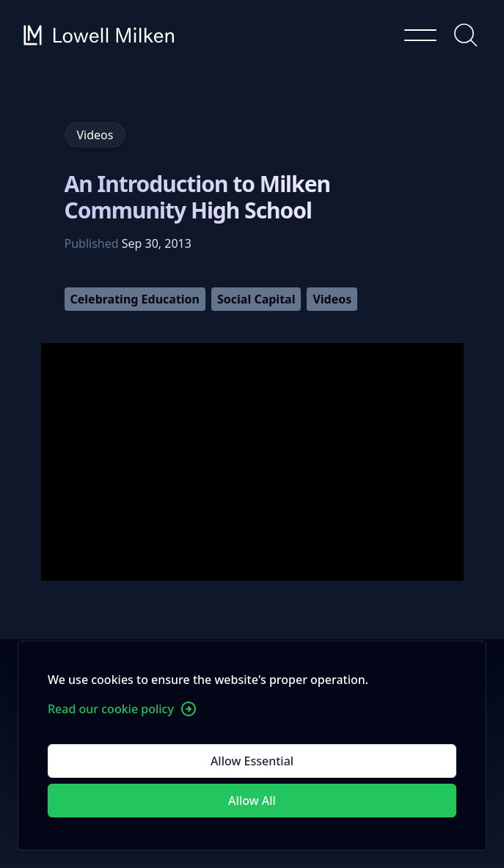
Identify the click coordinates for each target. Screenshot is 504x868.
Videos (332, 299)
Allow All (252, 801)
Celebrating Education (135, 299)
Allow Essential (252, 761)
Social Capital (256, 299)
